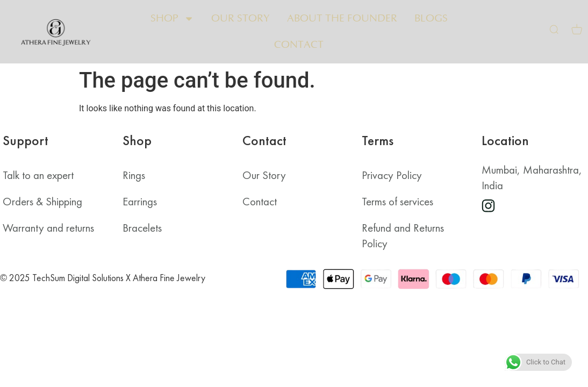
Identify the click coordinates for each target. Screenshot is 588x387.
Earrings (140, 202)
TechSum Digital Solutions (78, 278)
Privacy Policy (392, 175)
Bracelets (142, 228)
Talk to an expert (38, 175)
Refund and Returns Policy (403, 236)
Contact (299, 45)
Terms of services (397, 202)
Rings (134, 175)
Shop (172, 19)
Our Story (241, 19)
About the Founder (342, 19)
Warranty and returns (48, 228)
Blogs (431, 19)
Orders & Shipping (42, 202)
